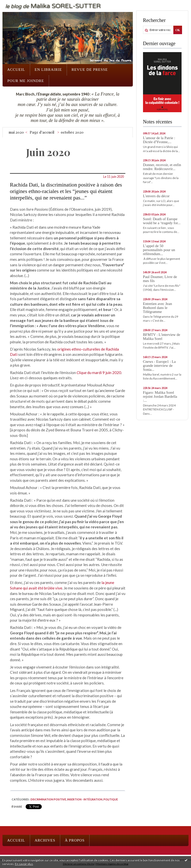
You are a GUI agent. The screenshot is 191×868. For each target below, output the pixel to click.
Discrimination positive (48, 799)
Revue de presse (90, 70)
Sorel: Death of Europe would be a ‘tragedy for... (162, 221)
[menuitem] (16, 70)
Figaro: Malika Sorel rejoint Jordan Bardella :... (160, 396)
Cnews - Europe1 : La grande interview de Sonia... (159, 366)
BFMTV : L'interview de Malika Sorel (162, 337)
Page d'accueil (42, 132)
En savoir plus (24, 864)
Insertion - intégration (85, 799)
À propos (75, 840)
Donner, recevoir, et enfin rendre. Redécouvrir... (162, 167)
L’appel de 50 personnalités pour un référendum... (159, 250)
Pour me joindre (26, 81)
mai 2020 (16, 132)
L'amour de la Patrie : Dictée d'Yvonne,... (159, 140)
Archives (45, 840)
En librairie (48, 70)
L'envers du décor (156, 196)
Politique (111, 799)
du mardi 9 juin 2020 (99, 373)
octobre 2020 (72, 132)
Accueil (16, 70)
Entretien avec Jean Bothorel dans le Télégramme (158, 308)
